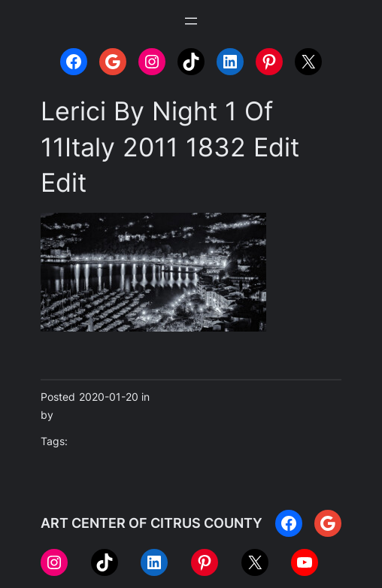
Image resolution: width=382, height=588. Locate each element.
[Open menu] (191, 21)
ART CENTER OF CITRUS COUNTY (152, 523)
